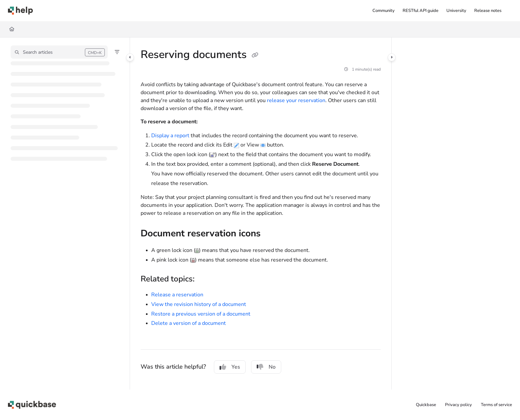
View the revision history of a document (199, 304)
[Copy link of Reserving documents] (255, 55)
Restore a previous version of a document (201, 314)
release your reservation (296, 100)
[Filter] (117, 52)
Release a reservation (177, 295)
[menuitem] (384, 11)
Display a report (170, 136)
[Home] (12, 29)
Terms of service (496, 405)
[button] (20, 11)
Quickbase (426, 405)
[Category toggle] (130, 57)
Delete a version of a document (189, 323)
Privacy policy (458, 405)
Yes (230, 367)
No (266, 367)
